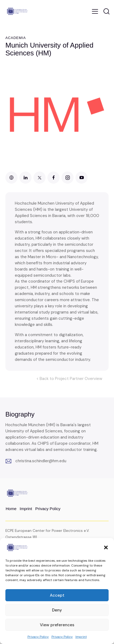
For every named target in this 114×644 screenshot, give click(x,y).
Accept (57, 595)
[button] (106, 547)
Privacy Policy (38, 637)
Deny (57, 610)
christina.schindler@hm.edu (41, 461)
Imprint (81, 637)
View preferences (57, 625)
